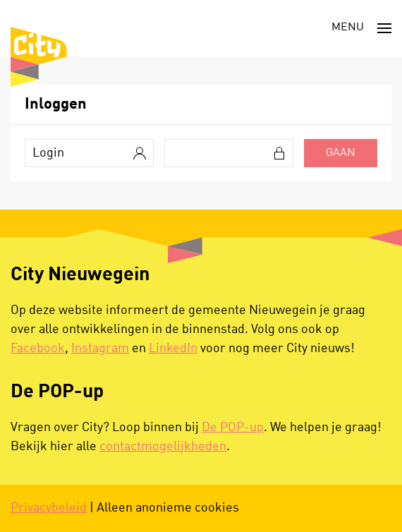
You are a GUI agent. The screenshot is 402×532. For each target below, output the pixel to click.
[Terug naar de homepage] (39, 57)
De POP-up (233, 428)
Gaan (341, 153)
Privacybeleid (49, 508)
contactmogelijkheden (163, 447)
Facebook (38, 349)
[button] (361, 28)
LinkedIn (173, 349)
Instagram (100, 349)
